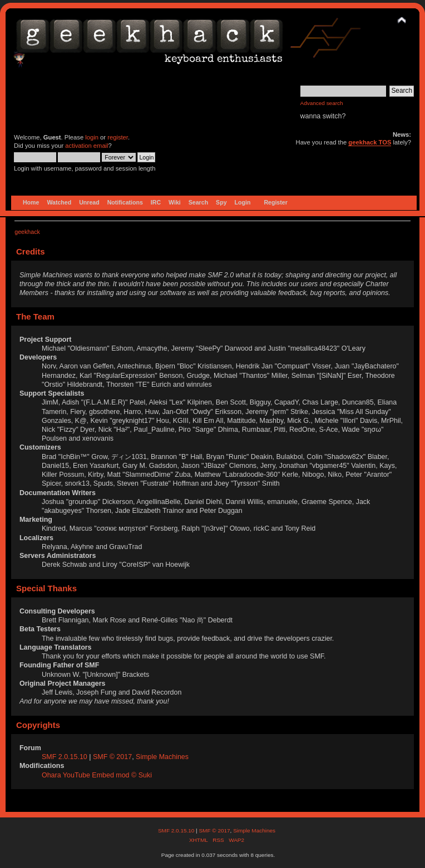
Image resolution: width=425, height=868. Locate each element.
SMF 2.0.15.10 (65, 757)
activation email (87, 146)
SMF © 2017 (112, 757)
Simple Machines (162, 757)
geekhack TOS (370, 142)
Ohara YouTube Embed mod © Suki (97, 775)
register (118, 137)
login (92, 137)
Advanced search (322, 103)
